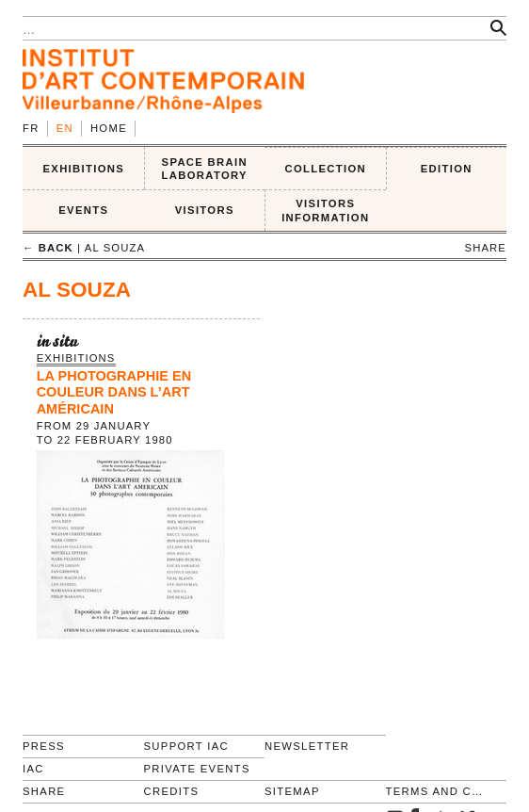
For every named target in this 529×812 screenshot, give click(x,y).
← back (48, 248)
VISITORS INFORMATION (325, 211)
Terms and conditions (439, 791)
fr (31, 128)
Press (44, 746)
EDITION (447, 169)
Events (83, 210)
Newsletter (307, 746)
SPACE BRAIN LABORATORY (205, 169)
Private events (197, 769)
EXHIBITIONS (83, 169)
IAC (33, 769)
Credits (172, 791)
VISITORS (205, 210)
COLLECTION (326, 169)
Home (109, 128)
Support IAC (187, 746)
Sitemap (292, 791)
